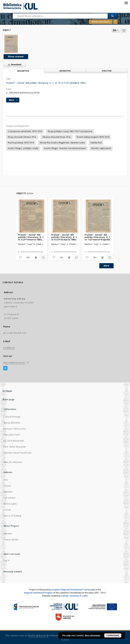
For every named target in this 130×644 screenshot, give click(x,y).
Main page (9, 399)
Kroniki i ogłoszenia (101, 148)
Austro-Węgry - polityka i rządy (23, 148)
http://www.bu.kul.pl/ (14, 363)
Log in (7, 560)
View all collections (13, 462)
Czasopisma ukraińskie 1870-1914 (25, 131)
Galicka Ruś (96, 143)
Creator (7, 486)
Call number (10, 498)
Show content (16, 57)
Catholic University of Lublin (74, 596)
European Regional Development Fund (69, 590)
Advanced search (101, 22)
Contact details (11, 540)
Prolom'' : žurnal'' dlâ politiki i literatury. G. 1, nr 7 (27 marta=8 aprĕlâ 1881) (98, 237)
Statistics (8, 534)
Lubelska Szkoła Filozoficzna (17, 453)
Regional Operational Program (38, 593)
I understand (113, 635)
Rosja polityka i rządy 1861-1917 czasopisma (70, 131)
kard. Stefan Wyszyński (15, 447)
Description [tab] (23, 71)
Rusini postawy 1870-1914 (21, 143)
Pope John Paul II (12, 435)
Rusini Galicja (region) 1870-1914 (93, 137)
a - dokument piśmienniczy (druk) (23, 93)
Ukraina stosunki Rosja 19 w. (57, 137)
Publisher (8, 492)
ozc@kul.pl (9, 348)
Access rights (10, 504)
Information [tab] (65, 71)
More (106, 266)
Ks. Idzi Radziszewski (14, 441)
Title (6, 480)
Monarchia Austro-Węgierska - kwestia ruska (62, 143)
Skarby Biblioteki (12, 423)
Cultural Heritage (12, 417)
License (7, 510)
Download (14, 65)
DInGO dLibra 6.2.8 (38, 636)
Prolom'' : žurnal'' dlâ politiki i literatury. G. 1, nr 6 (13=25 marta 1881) (64, 237)
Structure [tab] (107, 71)
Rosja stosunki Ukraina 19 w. (22, 137)
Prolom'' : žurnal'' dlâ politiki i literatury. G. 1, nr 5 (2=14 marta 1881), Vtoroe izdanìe (31, 237)
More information (93, 635)
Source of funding (12, 516)
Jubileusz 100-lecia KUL (15, 429)
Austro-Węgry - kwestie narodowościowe (65, 148)
